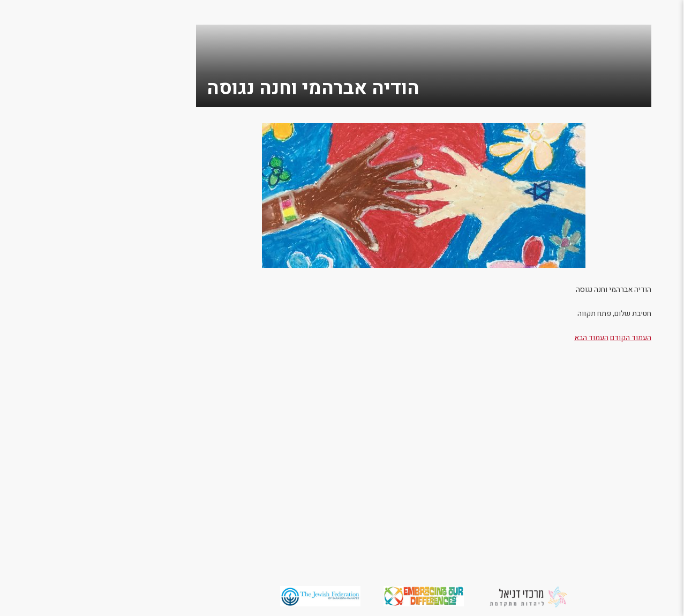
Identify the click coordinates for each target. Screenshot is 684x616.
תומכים (658, 147)
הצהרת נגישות (643, 406)
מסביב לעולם (646, 164)
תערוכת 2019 (645, 249)
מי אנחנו (656, 103)
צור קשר (656, 181)
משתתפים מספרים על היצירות (633, 357)
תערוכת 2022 (645, 215)
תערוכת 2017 (645, 284)
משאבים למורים (640, 335)
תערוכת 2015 (645, 318)
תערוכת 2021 (645, 232)
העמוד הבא (479, 338)
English (657, 440)
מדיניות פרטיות (640, 423)
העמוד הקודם (519, 338)
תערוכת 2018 (645, 266)
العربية (660, 457)
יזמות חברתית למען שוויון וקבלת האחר (632, 384)
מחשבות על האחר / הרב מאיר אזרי (633, 125)
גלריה (661, 198)
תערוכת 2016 (645, 301)
